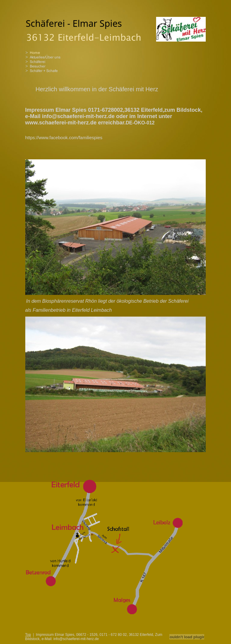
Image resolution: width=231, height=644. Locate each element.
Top (28, 635)
